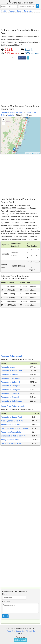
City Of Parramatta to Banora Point (15, 428)
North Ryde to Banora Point (12, 421)
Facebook (22, 58)
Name (5, 594)
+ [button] (4, 120)
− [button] (4, 123)
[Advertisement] (20, 20)
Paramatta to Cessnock (10, 397)
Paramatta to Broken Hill (11, 382)
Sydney (12, 112)
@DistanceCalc (20, 640)
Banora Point (31, 112)
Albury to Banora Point (10, 440)
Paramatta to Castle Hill (10, 393)
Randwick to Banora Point (11, 432)
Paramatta (5, 112)
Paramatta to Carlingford (11, 390)
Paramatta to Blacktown (10, 378)
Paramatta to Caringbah (10, 386)
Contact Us (20, 631)
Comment (6, 602)
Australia (20, 112)
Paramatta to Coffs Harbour (12, 401)
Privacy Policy (31, 631)
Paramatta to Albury (9, 367)
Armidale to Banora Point (11, 425)
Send (5, 616)
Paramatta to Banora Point (11, 371)
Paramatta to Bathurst (10, 375)
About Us (10, 631)
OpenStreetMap (36, 153)
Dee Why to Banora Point (11, 443)
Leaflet (27, 153)
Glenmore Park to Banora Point (13, 436)
